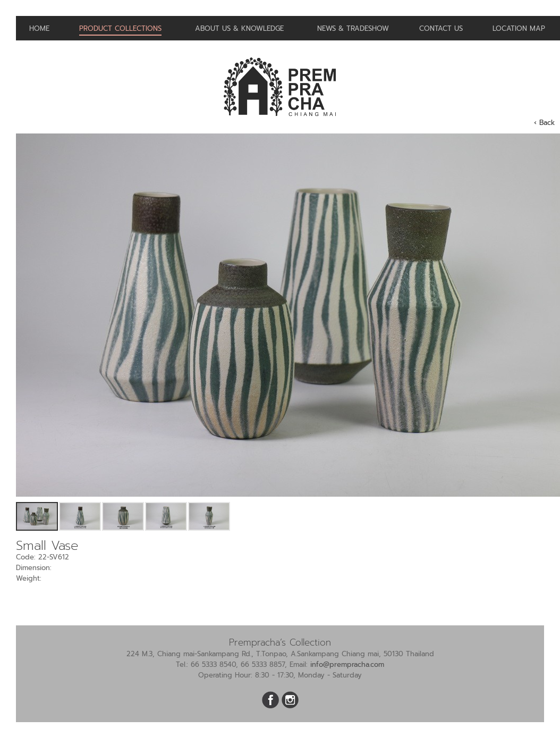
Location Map (519, 28)
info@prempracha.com (347, 664)
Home (39, 28)
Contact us (441, 28)
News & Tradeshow (353, 28)
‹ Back (544, 123)
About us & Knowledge (239, 28)
